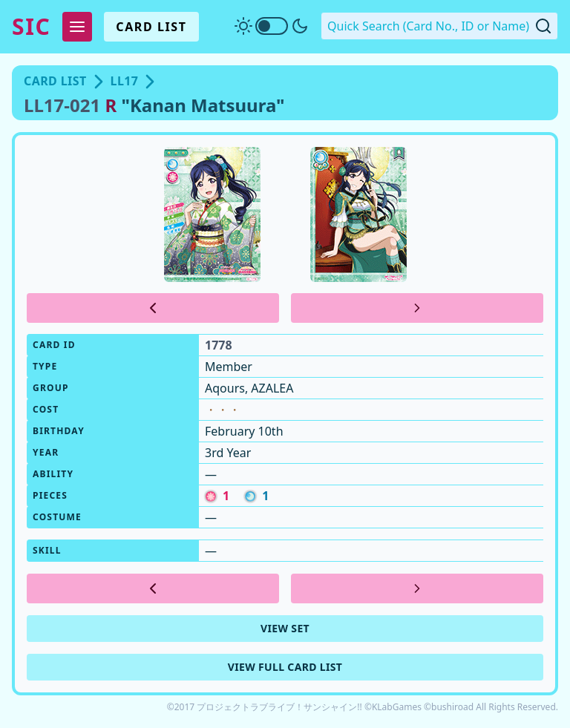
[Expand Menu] (77, 27)
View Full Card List (285, 667)
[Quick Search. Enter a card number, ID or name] (439, 26)
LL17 (125, 81)
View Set (285, 628)
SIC (31, 27)
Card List (151, 27)
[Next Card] (417, 308)
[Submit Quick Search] (543, 26)
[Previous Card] (153, 308)
